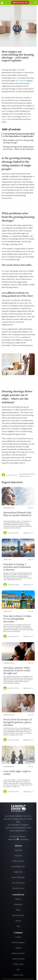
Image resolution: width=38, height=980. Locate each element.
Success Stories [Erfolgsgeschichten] (18, 915)
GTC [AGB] (18, 970)
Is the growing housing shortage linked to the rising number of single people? (19, 135)
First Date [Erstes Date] (18, 856)
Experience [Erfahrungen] (18, 904)
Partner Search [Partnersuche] (18, 861)
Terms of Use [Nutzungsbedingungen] (18, 975)
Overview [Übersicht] (18, 850)
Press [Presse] (18, 910)
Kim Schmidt (21, 81)
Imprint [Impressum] (18, 948)
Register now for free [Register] (20, 3)
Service (18, 921)
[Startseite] (2, 3)
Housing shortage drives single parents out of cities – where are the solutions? (19, 148)
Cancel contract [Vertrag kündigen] (18, 959)
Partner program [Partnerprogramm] (18, 942)
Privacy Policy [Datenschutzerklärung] (18, 964)
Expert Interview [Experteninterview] (18, 877)
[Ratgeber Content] (18, 512)
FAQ (18, 926)
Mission (18, 899)
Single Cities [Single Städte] (18, 872)
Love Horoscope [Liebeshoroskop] (18, 883)
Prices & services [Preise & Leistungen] (18, 953)
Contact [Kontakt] (18, 937)
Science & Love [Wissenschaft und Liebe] (18, 888)
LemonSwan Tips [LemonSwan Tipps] (18, 866)
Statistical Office (14, 337)
